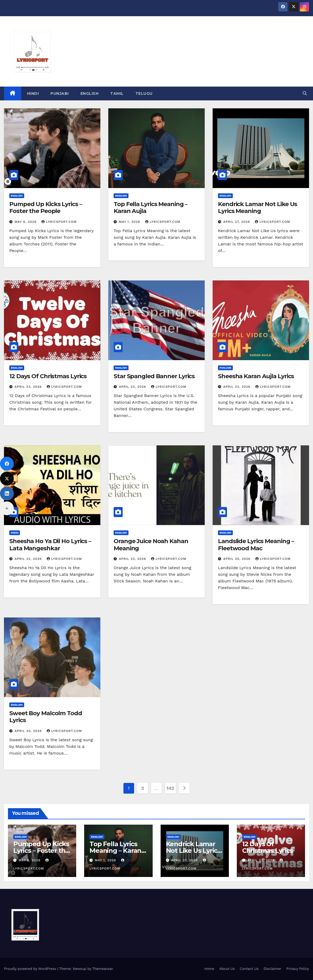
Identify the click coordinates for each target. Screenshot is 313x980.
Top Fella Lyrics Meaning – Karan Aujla (151, 208)
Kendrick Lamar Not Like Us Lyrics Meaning (258, 208)
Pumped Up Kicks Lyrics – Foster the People (46, 208)
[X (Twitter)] (7, 479)
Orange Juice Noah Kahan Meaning (151, 545)
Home (209, 969)
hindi (33, 93)
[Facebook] (7, 464)
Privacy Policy (298, 969)
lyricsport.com (59, 222)
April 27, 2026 (237, 222)
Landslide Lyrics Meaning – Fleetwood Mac (256, 545)
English (90, 93)
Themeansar (103, 969)
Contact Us (249, 969)
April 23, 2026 (29, 387)
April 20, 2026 (237, 559)
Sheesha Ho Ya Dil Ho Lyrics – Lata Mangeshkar (50, 545)
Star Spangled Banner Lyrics (154, 376)
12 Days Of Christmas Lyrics (48, 376)
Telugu (144, 93)
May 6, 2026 (26, 222)
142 (170, 788)
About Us (227, 969)
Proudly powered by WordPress (31, 969)
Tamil (117, 93)
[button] (305, 93)
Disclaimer (273, 969)
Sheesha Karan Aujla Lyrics (256, 376)
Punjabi (60, 93)
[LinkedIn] (7, 493)
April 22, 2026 (29, 559)
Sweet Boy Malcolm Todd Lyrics (46, 717)
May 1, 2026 (130, 222)
